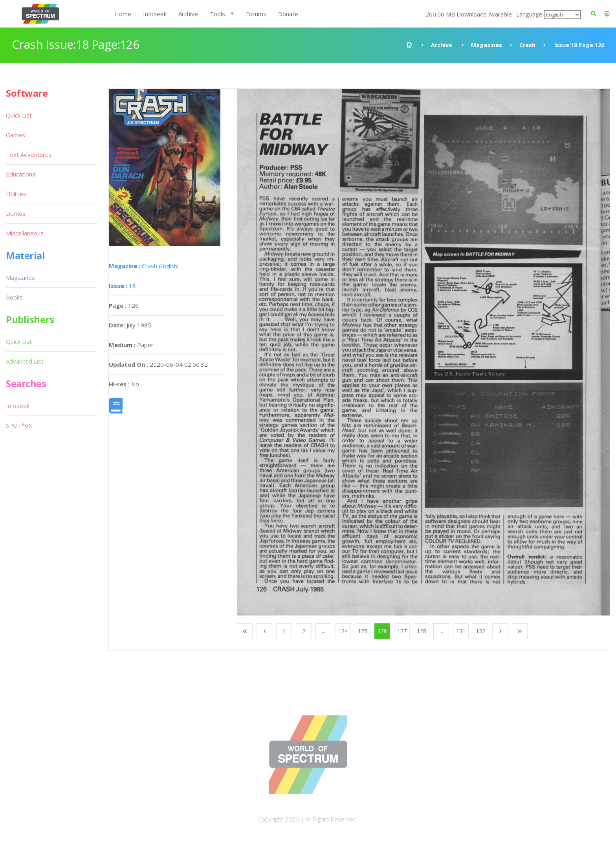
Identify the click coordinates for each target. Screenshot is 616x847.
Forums (256, 14)
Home (123, 14)
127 (402, 631)
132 (480, 631)
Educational (21, 174)
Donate (288, 14)
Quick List (19, 115)
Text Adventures (29, 154)
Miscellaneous (25, 233)
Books (14, 297)
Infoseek (155, 14)
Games (16, 135)
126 (382, 631)
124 (343, 631)
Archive (188, 14)
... (324, 631)
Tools (217, 14)
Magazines (487, 45)
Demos (16, 213)
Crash (527, 45)
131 (461, 631)
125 (363, 631)
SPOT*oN (19, 425)
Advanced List (25, 361)
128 (422, 631)
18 (122, 286)
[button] (607, 14)
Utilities (16, 194)
